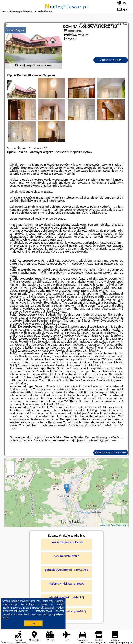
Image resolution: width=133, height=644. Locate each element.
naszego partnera (105, 440)
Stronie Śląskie (15, 30)
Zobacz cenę (111, 60)
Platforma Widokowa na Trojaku (66, 584)
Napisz (129, 643)
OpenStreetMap (119, 525)
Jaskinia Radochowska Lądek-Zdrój (66, 611)
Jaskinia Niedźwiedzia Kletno (66, 542)
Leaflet (102, 525)
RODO (6, 617)
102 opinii (73, 152)
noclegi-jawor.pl (66, 7)
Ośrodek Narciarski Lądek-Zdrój (66, 597)
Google (60, 601)
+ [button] (11, 465)
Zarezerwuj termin (111, 452)
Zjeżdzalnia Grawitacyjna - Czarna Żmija (66, 570)
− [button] (11, 472)
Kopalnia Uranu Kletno (66, 556)
